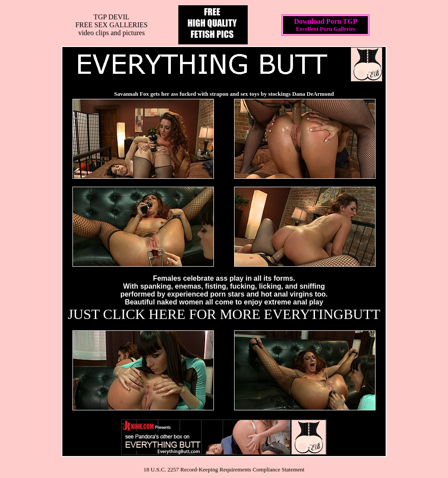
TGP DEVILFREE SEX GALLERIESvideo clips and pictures (112, 25)
